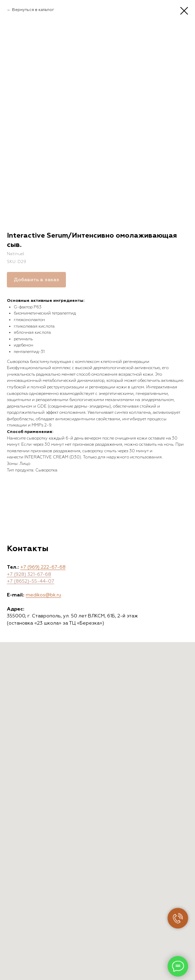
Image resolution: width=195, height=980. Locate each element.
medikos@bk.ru (43, 595)
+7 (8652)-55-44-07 (31, 581)
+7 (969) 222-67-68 (43, 567)
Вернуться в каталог (33, 10)
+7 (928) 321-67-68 (29, 574)
